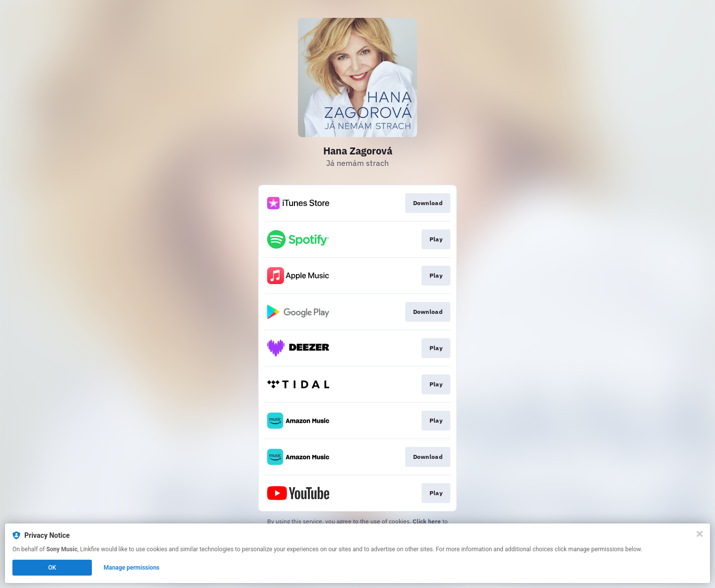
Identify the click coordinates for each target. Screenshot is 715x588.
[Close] (700, 534)
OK (52, 568)
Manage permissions (132, 568)
